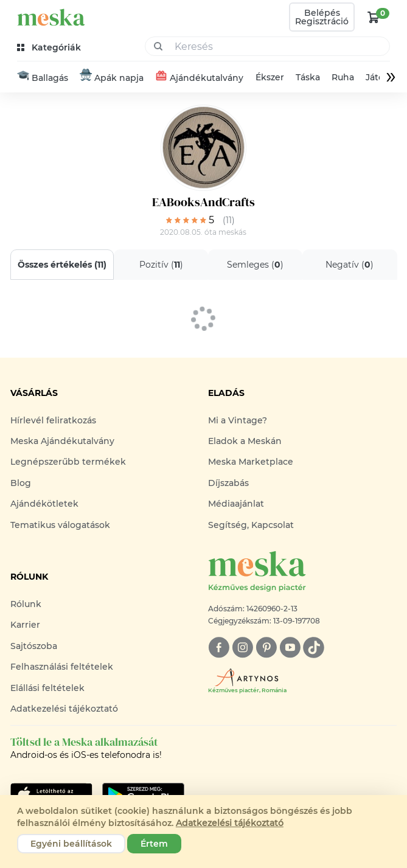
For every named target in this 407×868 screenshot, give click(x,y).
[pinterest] (266, 648)
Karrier (25, 625)
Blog (21, 483)
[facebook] (219, 648)
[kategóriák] (50, 48)
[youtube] (290, 648)
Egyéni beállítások (71, 844)
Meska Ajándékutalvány (62, 441)
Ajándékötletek (44, 504)
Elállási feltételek (47, 688)
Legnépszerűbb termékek (68, 462)
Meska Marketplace (251, 462)
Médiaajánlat (236, 504)
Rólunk (26, 604)
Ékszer (269, 77)
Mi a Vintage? (238, 420)
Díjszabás (228, 483)
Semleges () (255, 265)
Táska (308, 77)
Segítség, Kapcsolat (251, 525)
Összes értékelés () (62, 265)
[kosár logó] (374, 17)
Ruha (343, 77)
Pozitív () (161, 265)
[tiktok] (314, 648)
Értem (154, 844)
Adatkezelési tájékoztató (64, 709)
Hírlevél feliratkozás (53, 420)
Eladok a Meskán (245, 441)
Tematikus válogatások (60, 525)
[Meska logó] (302, 572)
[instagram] (242, 648)
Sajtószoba (34, 646)
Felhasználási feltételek (62, 667)
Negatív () (350, 265)
